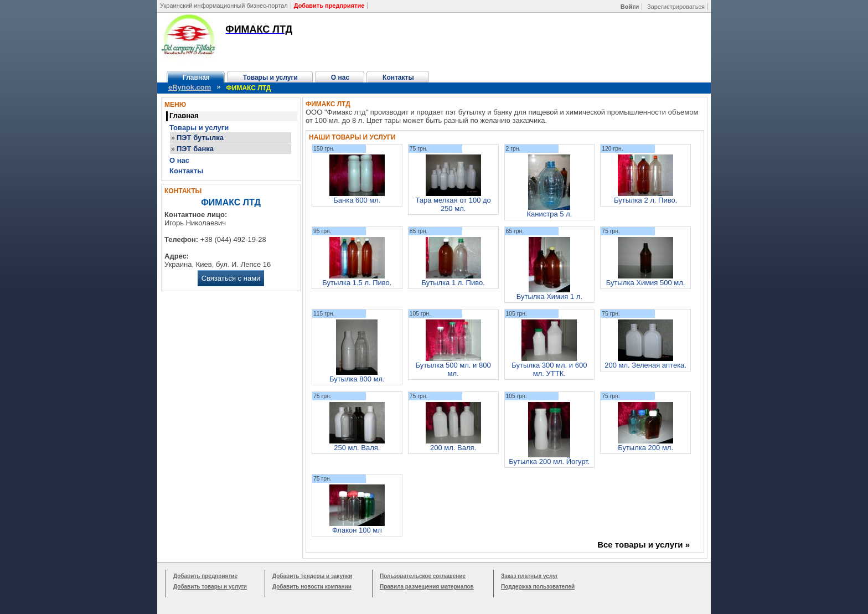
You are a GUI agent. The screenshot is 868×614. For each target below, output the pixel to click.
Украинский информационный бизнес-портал (224, 6)
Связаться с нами (231, 278)
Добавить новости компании (312, 587)
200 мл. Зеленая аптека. (645, 365)
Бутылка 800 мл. (357, 379)
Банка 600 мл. (357, 200)
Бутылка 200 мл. (645, 448)
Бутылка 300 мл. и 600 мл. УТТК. (549, 369)
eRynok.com (190, 87)
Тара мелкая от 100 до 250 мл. (453, 204)
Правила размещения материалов (427, 587)
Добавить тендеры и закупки (312, 576)
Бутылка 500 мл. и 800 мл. (453, 369)
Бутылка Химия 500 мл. (646, 283)
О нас (340, 78)
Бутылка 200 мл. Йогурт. (549, 461)
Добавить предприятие (205, 576)
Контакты (398, 78)
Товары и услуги (270, 78)
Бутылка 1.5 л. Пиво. (357, 283)
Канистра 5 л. (549, 214)
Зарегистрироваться (676, 7)
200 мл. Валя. (453, 448)
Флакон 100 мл (357, 530)
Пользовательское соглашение (423, 576)
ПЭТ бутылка (200, 138)
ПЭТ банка (195, 149)
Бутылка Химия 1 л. (549, 296)
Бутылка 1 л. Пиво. (453, 283)
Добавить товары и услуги (210, 587)
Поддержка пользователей (538, 587)
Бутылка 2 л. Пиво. (645, 200)
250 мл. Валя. (357, 448)
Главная (196, 78)
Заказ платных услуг (529, 576)
